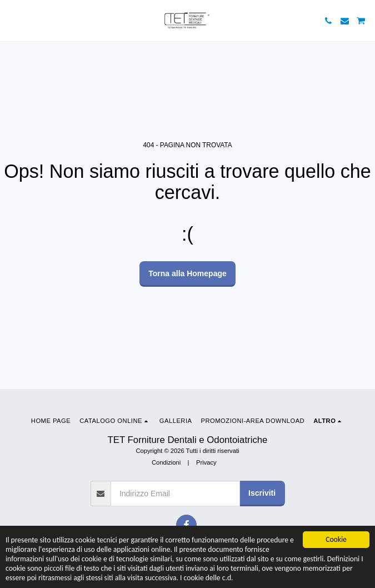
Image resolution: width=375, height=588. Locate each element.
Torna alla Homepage (187, 273)
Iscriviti (262, 493)
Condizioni (166, 462)
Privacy (206, 462)
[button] (12, 21)
